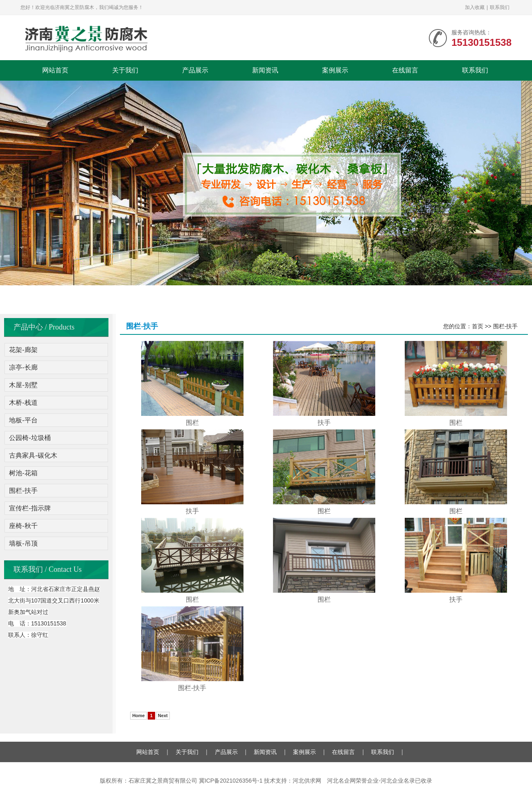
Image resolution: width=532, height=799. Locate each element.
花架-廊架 (23, 350)
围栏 (192, 423)
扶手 (324, 423)
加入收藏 (475, 7)
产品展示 (195, 70)
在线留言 (405, 70)
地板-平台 (23, 420)
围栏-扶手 (23, 491)
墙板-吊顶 (23, 543)
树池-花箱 (23, 473)
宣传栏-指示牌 (30, 508)
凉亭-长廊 (23, 367)
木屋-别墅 (23, 385)
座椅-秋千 (23, 526)
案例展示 (335, 70)
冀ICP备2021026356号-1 (231, 781)
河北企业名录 (398, 781)
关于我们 (125, 70)
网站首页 (55, 70)
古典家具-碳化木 (33, 455)
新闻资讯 (265, 70)
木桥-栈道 (23, 403)
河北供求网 (307, 781)
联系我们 (500, 7)
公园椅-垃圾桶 (30, 438)
